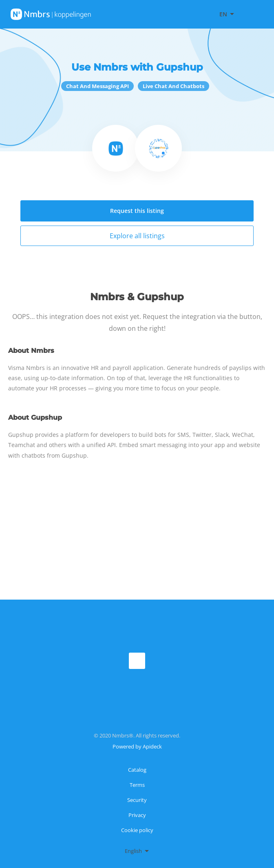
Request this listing (137, 211)
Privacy (137, 815)
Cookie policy (137, 830)
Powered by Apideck (137, 746)
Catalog (137, 770)
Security (137, 800)
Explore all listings (137, 236)
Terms (137, 785)
